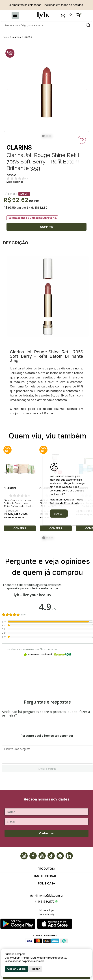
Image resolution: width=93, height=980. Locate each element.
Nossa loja (46, 910)
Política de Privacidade (64, 503)
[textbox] (46, 25)
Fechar (35, 969)
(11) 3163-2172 (45, 902)
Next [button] (86, 90)
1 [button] (44, 538)
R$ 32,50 (41, 208)
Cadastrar (47, 833)
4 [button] (52, 538)
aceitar (59, 514)
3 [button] (49, 538)
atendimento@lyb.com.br (46, 895)
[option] (46, 89)
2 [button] (47, 538)
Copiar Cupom (16, 969)
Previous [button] (7, 90)
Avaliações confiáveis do (47, 654)
